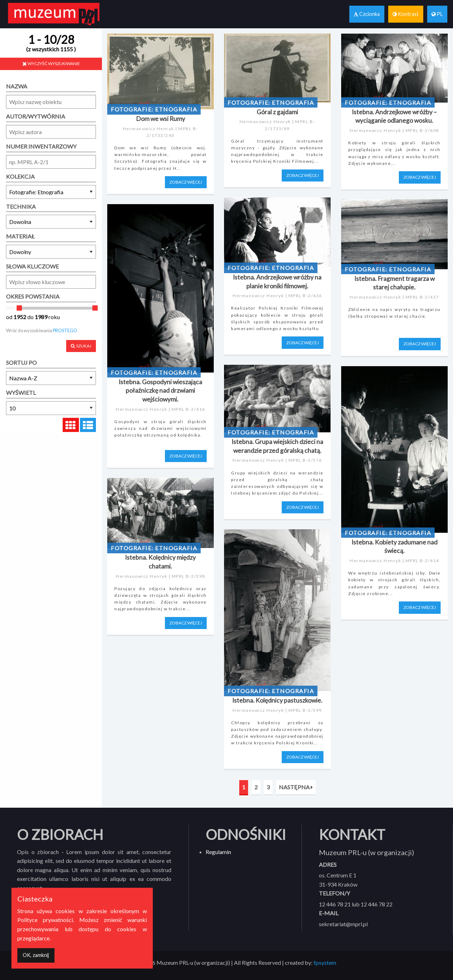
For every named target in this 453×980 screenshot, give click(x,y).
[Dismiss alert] (36, 955)
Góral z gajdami (277, 112)
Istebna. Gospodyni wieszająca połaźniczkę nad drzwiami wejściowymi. (160, 391)
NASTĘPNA (296, 787)
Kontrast (406, 14)
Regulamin (218, 852)
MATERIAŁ (20, 236)
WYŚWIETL (21, 393)
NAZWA (17, 86)
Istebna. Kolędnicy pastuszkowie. (277, 700)
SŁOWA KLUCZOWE (32, 266)
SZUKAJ (81, 346)
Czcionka (367, 14)
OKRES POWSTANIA (33, 296)
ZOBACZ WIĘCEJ (186, 182)
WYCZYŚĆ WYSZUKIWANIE (51, 64)
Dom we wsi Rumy (160, 119)
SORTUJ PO (21, 362)
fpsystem (325, 962)
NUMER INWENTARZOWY (41, 146)
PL (437, 14)
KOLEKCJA (20, 176)
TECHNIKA (21, 206)
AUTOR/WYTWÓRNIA (36, 116)
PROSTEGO (65, 330)
